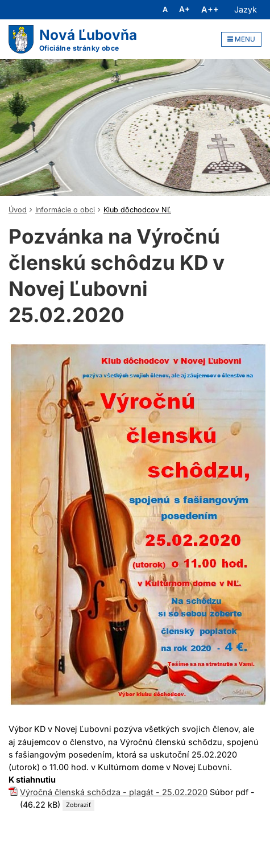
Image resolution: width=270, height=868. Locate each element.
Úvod (18, 210)
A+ (184, 10)
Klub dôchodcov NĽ (137, 210)
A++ (210, 10)
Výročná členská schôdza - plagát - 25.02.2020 (114, 792)
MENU (241, 39)
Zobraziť (78, 805)
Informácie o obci (65, 210)
